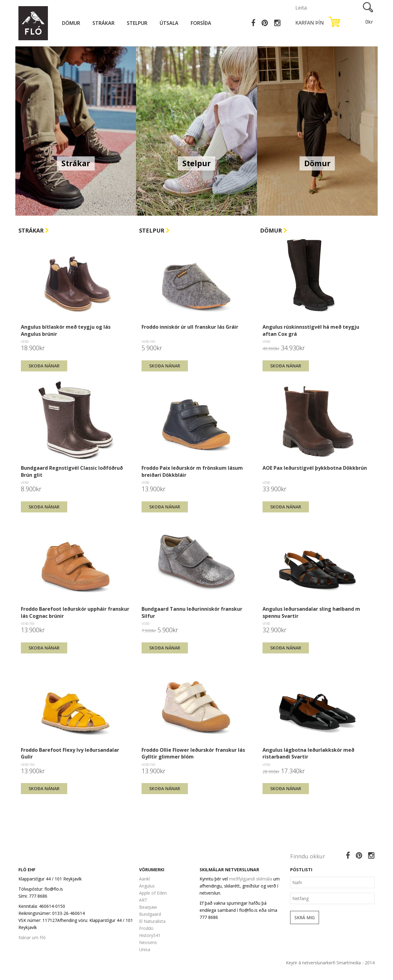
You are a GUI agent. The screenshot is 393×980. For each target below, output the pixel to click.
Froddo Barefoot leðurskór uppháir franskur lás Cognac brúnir (75, 612)
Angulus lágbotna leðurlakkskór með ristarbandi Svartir (308, 753)
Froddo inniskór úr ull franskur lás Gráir (190, 327)
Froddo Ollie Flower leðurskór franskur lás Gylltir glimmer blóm (193, 753)
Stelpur (137, 23)
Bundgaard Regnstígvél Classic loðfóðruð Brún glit (72, 471)
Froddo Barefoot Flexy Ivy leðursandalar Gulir (70, 753)
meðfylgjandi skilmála (251, 879)
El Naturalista (152, 921)
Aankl (144, 879)
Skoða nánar (44, 366)
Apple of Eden (153, 893)
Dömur (71, 23)
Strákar (103, 23)
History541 (150, 935)
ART (143, 900)
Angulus (147, 886)
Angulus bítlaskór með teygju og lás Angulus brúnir (66, 330)
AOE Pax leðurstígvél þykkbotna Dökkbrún (315, 468)
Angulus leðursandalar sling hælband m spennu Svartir (311, 612)
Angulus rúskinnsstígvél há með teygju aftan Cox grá (311, 330)
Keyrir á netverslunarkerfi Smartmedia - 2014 (330, 963)
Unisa (145, 949)
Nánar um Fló (32, 937)
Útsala (169, 23)
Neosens (148, 942)
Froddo (146, 928)
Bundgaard (150, 914)
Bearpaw (148, 907)
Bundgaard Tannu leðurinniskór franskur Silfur (192, 612)
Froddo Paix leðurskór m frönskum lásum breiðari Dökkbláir (192, 471)
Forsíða (201, 23)
